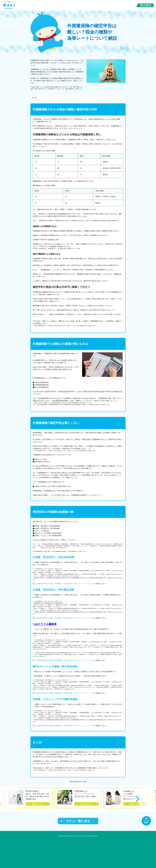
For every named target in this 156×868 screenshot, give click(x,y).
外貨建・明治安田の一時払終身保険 (53, 557)
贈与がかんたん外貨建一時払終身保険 (55, 666)
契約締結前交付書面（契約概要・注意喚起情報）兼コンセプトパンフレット (66, 584)
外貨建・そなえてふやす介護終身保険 (55, 699)
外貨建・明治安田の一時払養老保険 (53, 590)
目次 (36, 98)
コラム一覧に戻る (78, 821)
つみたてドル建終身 (45, 624)
